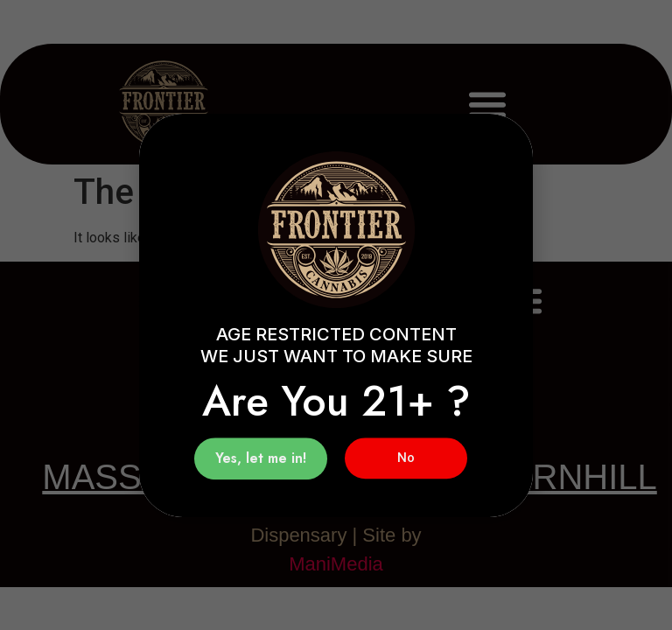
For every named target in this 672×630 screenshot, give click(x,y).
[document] (336, 315)
